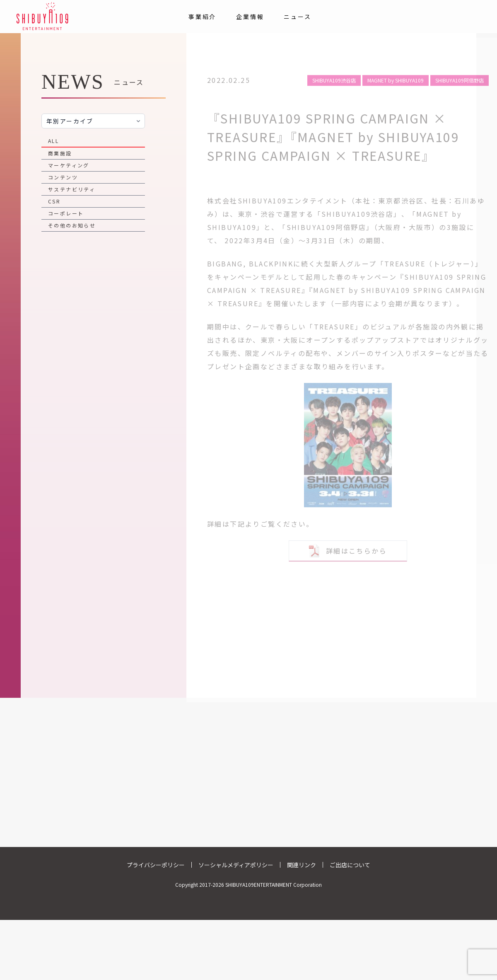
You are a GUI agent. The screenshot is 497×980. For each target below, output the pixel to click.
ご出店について (350, 865)
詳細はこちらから (348, 546)
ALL (53, 141)
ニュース (297, 17)
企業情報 (250, 17)
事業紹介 (202, 17)
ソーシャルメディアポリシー (236, 865)
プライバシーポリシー (156, 865)
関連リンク (302, 865)
